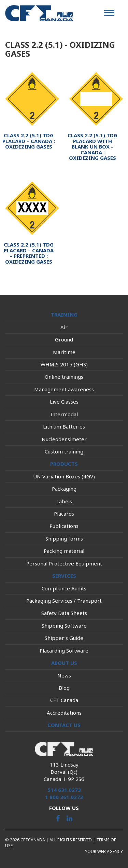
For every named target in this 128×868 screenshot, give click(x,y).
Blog (64, 688)
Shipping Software (64, 626)
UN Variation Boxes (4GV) (64, 476)
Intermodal (64, 414)
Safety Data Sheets (64, 613)
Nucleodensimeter (64, 439)
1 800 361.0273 (64, 797)
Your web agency (104, 851)
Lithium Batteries (64, 426)
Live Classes (64, 402)
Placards (64, 514)
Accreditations (64, 713)
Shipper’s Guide (64, 638)
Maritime (64, 352)
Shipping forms (64, 538)
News (64, 675)
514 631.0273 (64, 790)
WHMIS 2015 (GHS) (64, 364)
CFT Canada (64, 700)
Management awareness (64, 389)
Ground (64, 339)
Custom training (64, 451)
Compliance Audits (64, 588)
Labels (64, 501)
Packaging (64, 489)
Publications (64, 526)
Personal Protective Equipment (64, 563)
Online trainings (64, 377)
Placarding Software (64, 650)
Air (64, 327)
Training (64, 314)
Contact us (64, 725)
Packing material (64, 551)
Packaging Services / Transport (64, 601)
